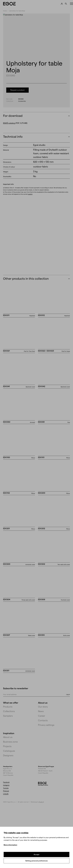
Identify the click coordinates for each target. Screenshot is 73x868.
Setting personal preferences (36, 861)
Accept (36, 854)
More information (10, 845)
